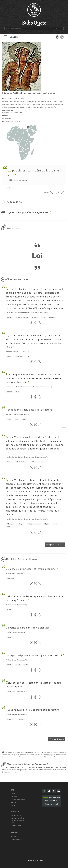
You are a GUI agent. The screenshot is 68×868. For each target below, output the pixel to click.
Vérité (10, 637)
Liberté (35, 318)
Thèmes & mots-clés (18, 800)
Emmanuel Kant (11, 387)
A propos (14, 837)
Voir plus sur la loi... (55, 545)
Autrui (10, 318)
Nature (25, 419)
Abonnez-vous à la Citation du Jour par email (52, 800)
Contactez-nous (16, 840)
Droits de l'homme (22, 318)
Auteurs (13, 803)
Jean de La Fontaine (13, 414)
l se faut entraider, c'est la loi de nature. (29, 410)
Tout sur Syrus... (57, 739)
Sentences (23, 180)
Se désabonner (16, 826)
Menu (13, 806)
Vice (27, 665)
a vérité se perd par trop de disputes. (28, 628)
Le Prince (23, 352)
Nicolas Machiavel (12, 352)
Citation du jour (16, 815)
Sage (18, 665)
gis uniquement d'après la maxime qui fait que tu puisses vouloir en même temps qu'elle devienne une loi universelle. (35, 378)
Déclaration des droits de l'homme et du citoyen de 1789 (26, 313)
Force (10, 357)
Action (10, 392)
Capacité (11, 524)
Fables (24, 414)
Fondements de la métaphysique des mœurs (34, 387)
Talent (10, 527)
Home (13, 794)
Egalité (47, 524)
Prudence (11, 578)
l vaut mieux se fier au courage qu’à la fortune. (33, 710)
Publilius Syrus (13, 180)
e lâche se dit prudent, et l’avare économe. (31, 569)
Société (52, 318)
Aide (9, 419)
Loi (9, 188)
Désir (10, 610)
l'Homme (20, 357)
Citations (14, 37)
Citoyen (21, 524)
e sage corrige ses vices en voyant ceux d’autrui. (34, 655)
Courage (21, 719)
